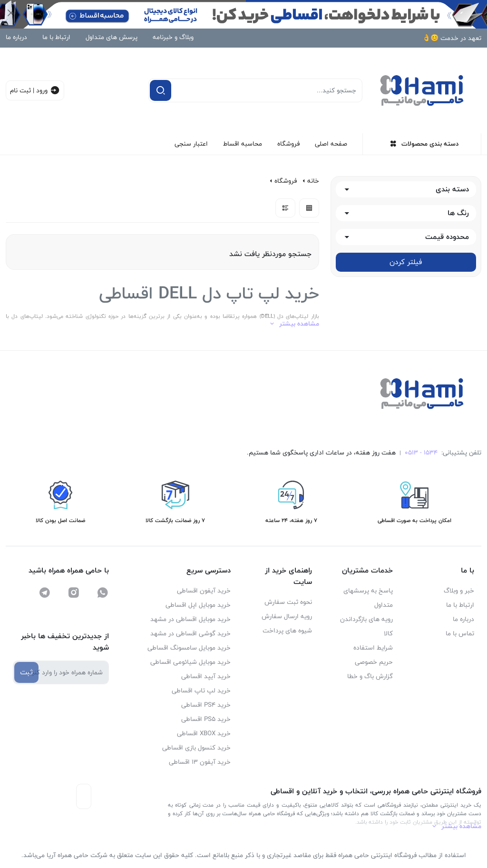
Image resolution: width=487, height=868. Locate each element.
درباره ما (16, 37)
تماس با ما (460, 633)
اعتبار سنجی (191, 144)
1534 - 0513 (421, 453)
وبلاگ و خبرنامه (173, 37)
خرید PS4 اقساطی (206, 705)
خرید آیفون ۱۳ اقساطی (200, 762)
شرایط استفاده (373, 648)
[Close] (11, 13)
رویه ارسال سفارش (287, 616)
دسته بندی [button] (452, 190)
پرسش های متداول (112, 37)
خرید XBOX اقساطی (204, 733)
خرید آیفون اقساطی (204, 591)
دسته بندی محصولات (424, 144)
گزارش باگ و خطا (370, 676)
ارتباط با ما (56, 37)
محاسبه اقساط (243, 144)
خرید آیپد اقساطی (206, 676)
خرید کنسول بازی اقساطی (196, 748)
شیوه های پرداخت (287, 631)
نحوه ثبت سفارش (288, 602)
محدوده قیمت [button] (447, 237)
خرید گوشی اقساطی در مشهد (190, 633)
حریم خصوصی (374, 662)
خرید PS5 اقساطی (206, 719)
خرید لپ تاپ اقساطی (201, 690)
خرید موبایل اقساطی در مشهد (190, 619)
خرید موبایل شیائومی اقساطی (190, 662)
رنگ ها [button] (458, 213)
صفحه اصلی (331, 144)
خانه (313, 181)
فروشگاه (288, 144)
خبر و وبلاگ (459, 591)
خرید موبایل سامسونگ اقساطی (189, 648)
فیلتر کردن (406, 262)
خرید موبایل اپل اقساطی (198, 605)
